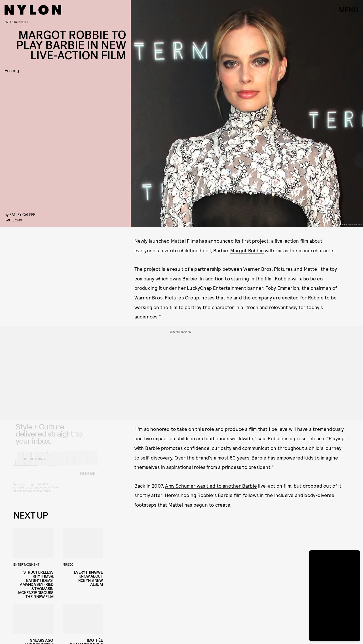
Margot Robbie (247, 250)
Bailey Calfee (22, 214)
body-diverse (319, 495)
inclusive (284, 495)
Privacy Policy (42, 495)
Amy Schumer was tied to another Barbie (211, 486)
